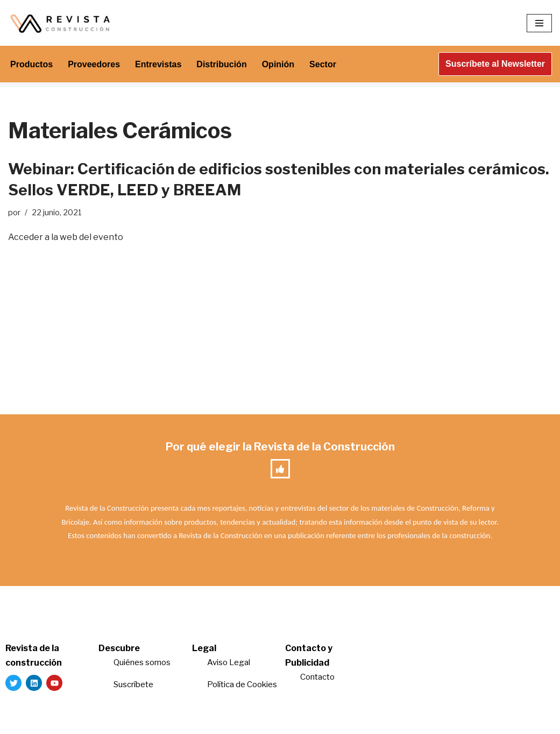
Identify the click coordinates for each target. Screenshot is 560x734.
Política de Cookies (242, 684)
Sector (323, 64)
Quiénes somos (142, 662)
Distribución (221, 64)
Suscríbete (134, 684)
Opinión (278, 64)
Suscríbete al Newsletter (495, 64)
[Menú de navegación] (539, 23)
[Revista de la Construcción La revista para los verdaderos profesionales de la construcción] (62, 23)
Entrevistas (158, 64)
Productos (31, 64)
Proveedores (94, 64)
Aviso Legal (229, 662)
